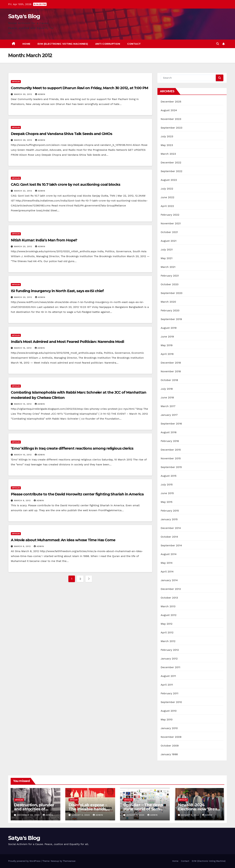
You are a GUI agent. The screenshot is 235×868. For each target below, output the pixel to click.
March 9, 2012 (23, 501)
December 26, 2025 (29, 815)
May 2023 (167, 145)
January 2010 (169, 728)
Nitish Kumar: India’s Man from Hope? (44, 240)
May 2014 (167, 563)
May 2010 (167, 719)
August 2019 (169, 328)
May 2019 (167, 345)
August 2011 (168, 676)
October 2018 (169, 380)
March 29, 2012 (23, 140)
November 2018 (171, 371)
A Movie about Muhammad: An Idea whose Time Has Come (63, 540)
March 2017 (168, 406)
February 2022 (170, 215)
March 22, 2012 (23, 191)
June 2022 (168, 197)
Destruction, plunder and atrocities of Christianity (34, 809)
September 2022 (172, 171)
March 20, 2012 (23, 246)
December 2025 (171, 102)
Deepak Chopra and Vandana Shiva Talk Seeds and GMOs (61, 134)
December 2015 (171, 450)
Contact (134, 44)
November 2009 (171, 737)
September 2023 (172, 128)
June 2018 (167, 397)
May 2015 (167, 502)
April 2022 (167, 206)
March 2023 (168, 154)
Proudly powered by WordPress (25, 861)
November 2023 (171, 119)
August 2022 (169, 180)
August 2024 (169, 110)
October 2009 (170, 746)
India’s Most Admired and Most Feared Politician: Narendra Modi (67, 342)
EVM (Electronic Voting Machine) (209, 861)
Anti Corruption (108, 44)
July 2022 (167, 189)
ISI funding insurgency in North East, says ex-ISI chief (57, 291)
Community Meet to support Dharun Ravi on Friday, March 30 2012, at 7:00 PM (79, 88)
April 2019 (167, 354)
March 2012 (168, 641)
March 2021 (168, 267)
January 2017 (169, 415)
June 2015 (167, 493)
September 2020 (172, 293)
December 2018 (171, 363)
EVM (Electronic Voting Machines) (63, 44)
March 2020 (168, 302)
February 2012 (170, 650)
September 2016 (171, 424)
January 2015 (169, 519)
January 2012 (169, 659)
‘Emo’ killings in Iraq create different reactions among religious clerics (72, 448)
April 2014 (167, 572)
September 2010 (171, 702)
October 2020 (170, 284)
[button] (218, 44)
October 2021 (169, 232)
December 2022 (171, 162)
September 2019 (171, 319)
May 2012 (167, 624)
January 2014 (169, 580)
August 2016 (169, 432)
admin (40, 94)
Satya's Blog (24, 16)
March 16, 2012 (23, 348)
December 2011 (170, 667)
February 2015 (170, 511)
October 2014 (169, 537)
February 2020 (170, 310)
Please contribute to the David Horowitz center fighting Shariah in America (77, 494)
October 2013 (169, 598)
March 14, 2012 (23, 404)
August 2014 (169, 554)
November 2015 (171, 458)
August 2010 (169, 711)
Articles (16, 82)
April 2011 (167, 685)
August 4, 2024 (81, 815)
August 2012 (169, 615)
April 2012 (167, 632)
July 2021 (167, 250)
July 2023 (167, 136)
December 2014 (171, 528)
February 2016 (170, 441)
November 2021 (171, 223)
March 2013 (168, 606)
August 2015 (169, 476)
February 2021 (170, 276)
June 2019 (167, 337)
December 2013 (171, 589)
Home (26, 44)
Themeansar (69, 861)
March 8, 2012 (23, 546)
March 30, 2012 (23, 94)
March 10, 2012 (23, 455)
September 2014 (171, 545)
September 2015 (171, 467)
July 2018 (167, 389)
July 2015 (167, 484)
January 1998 (169, 754)
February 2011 (170, 693)
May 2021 (167, 258)
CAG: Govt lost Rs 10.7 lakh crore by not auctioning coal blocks (66, 184)
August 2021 (169, 241)
